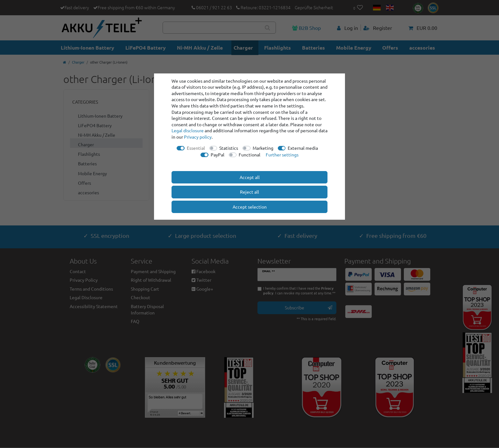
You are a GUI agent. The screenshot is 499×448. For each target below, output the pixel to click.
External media (303, 148)
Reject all (250, 192)
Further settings (282, 155)
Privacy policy (198, 137)
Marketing (263, 148)
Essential (196, 148)
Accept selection (250, 207)
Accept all (250, 177)
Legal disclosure (188, 130)
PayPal (218, 155)
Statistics (229, 148)
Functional (250, 155)
